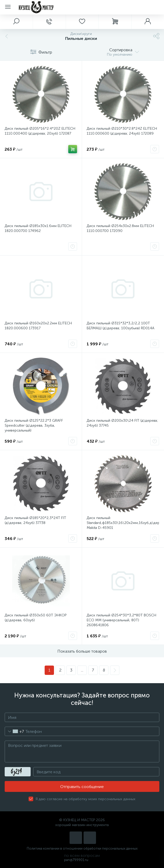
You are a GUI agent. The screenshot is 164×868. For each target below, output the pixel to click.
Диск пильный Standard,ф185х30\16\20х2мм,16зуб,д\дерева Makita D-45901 (123, 523)
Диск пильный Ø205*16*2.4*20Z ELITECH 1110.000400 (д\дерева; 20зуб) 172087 (40, 131)
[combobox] (14, 731)
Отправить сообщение (82, 787)
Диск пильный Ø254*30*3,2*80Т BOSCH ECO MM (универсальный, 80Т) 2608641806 (121, 620)
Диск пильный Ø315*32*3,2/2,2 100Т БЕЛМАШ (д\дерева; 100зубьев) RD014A (121, 326)
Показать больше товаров (82, 651)
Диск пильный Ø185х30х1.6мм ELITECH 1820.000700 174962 (38, 228)
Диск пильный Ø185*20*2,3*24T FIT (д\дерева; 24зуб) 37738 (35, 520)
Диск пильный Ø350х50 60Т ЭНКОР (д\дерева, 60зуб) (36, 618)
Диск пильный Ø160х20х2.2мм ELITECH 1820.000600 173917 (38, 326)
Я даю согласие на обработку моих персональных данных (86, 799)
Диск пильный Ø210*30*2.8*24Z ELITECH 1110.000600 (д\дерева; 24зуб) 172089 (122, 131)
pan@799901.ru (76, 860)
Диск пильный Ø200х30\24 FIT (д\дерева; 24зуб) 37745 (122, 423)
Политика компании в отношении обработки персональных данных (82, 848)
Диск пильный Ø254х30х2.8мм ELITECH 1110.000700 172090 (120, 228)
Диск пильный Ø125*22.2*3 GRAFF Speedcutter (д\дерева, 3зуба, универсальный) (34, 425)
